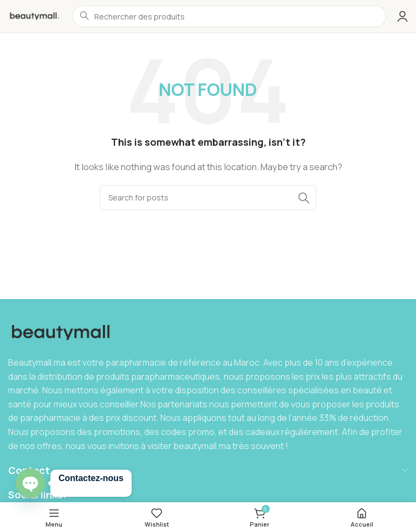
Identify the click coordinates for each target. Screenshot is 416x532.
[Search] (208, 198)
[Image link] (64, 332)
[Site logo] (35, 15)
